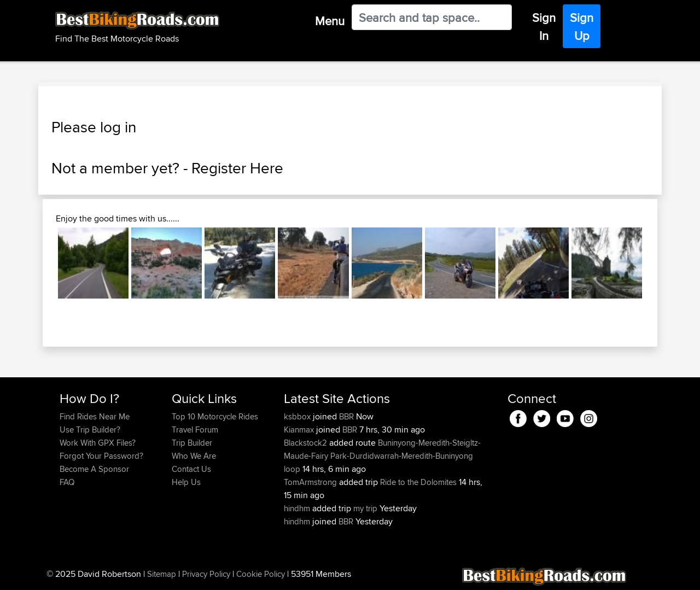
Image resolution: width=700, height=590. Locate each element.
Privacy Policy (206, 574)
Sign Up (582, 27)
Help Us (186, 482)
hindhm (298, 508)
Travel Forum (195, 430)
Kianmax (300, 430)
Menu (330, 21)
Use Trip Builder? (90, 430)
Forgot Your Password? (101, 456)
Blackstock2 (307, 443)
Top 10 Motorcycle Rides (215, 416)
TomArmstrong (311, 482)
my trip (365, 508)
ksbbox (298, 416)
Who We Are (194, 456)
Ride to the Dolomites (418, 482)
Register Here (237, 168)
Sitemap (162, 574)
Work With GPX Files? (98, 443)
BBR (346, 416)
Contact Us (191, 469)
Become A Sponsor (94, 469)
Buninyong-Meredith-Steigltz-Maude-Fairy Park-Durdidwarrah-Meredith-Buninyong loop (382, 456)
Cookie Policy (261, 574)
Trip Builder (192, 443)
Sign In (544, 27)
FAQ (67, 482)
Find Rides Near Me (95, 416)
